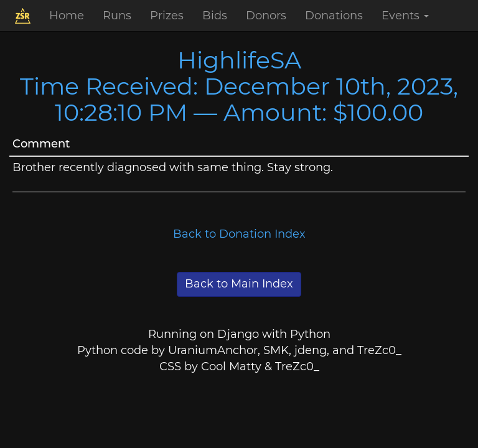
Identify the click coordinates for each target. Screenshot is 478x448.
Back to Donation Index (239, 234)
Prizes (167, 16)
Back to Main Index (239, 284)
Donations (334, 16)
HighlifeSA (239, 60)
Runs (117, 16)
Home (67, 16)
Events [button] (405, 16)
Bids (215, 16)
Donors (266, 16)
